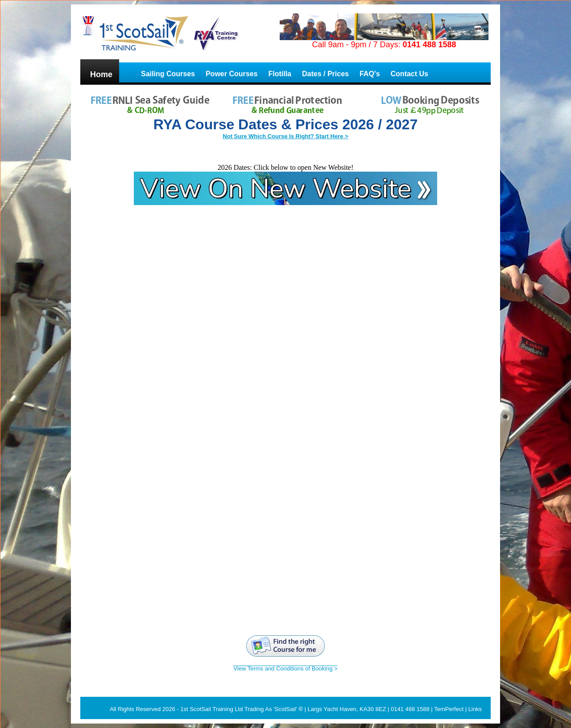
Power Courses (232, 74)
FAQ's (370, 74)
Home (101, 74)
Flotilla (280, 74)
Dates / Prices (325, 74)
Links (475, 709)
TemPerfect (449, 709)
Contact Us (410, 74)
